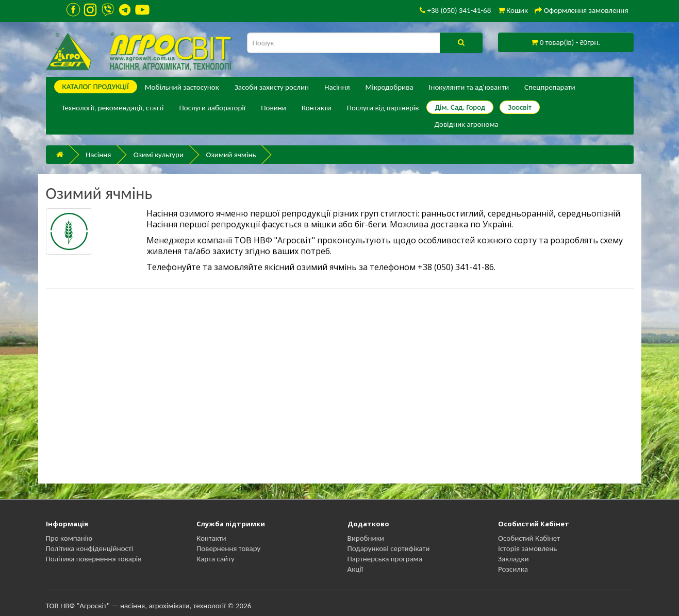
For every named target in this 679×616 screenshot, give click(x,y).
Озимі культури (159, 155)
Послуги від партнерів (383, 108)
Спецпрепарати (550, 87)
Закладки (514, 559)
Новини (274, 108)
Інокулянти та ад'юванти (469, 87)
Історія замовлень (527, 548)
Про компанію (69, 538)
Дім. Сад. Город (460, 107)
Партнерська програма (385, 559)
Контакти (317, 108)
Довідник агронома (466, 124)
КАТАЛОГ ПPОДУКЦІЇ (96, 87)
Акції (355, 569)
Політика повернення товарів (94, 559)
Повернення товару (228, 548)
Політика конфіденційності (90, 548)
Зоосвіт (520, 107)
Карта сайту (216, 559)
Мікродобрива (390, 87)
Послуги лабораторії (212, 108)
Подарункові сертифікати (389, 548)
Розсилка (513, 569)
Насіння (337, 87)
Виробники (366, 538)
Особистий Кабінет (529, 538)
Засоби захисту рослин (272, 87)
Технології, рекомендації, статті (113, 108)
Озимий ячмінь (231, 155)
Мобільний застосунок (182, 87)
